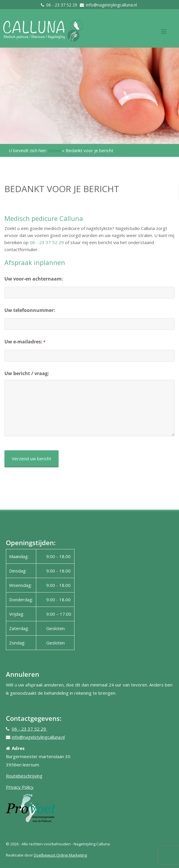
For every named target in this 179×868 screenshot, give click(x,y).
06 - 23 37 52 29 (62, 5)
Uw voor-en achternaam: (34, 279)
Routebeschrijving (24, 776)
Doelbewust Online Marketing (60, 855)
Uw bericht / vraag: (27, 373)
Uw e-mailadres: (25, 342)
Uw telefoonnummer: (30, 310)
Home (55, 150)
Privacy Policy (20, 787)
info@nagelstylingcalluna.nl (111, 5)
